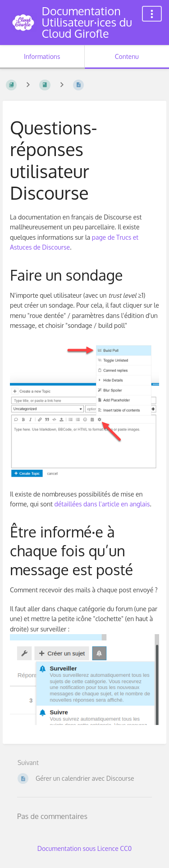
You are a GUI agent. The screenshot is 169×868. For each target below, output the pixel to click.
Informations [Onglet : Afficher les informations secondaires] (42, 56)
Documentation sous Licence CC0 (85, 848)
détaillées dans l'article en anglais (102, 504)
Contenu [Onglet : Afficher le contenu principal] (127, 56)
